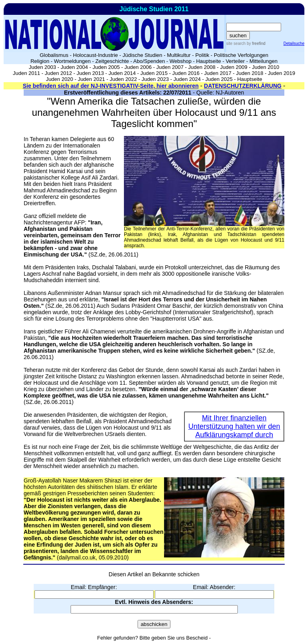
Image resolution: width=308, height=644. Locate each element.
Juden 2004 (74, 67)
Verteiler (235, 61)
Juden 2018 (250, 73)
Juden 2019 (282, 73)
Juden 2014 (122, 73)
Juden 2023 (155, 79)
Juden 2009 (234, 67)
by (255, 43)
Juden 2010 (265, 67)
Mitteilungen (263, 61)
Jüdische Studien (143, 55)
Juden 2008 (202, 67)
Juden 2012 (58, 73)
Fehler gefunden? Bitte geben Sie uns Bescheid (152, 638)
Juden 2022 (123, 79)
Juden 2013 (90, 73)
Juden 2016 (186, 73)
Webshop (181, 61)
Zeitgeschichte (112, 61)
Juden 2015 (154, 73)
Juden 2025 (219, 79)
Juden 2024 (187, 79)
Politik (202, 55)
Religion (40, 61)
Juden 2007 (170, 67)
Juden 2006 (138, 67)
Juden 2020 (59, 79)
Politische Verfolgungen (241, 55)
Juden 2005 (106, 67)
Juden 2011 (26, 73)
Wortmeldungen (73, 61)
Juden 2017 (218, 73)
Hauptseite (209, 61)
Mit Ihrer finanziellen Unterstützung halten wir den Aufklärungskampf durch (234, 426)
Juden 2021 (91, 79)
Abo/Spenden (149, 61)
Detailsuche (294, 43)
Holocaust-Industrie (95, 55)
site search (236, 43)
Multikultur (179, 55)
